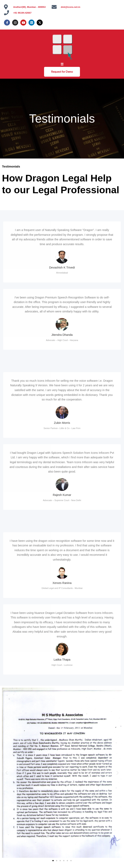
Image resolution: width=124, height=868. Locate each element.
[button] (62, 64)
